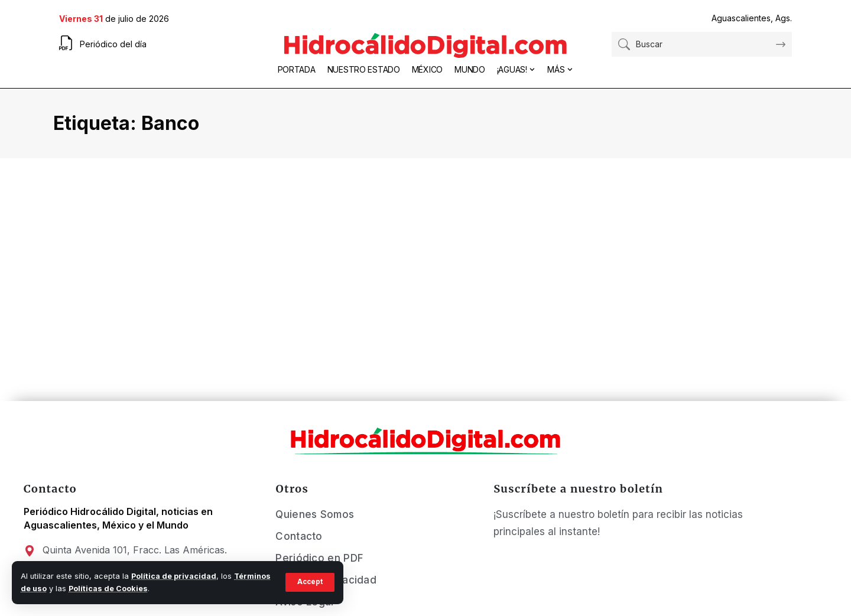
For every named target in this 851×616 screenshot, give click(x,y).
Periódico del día (113, 44)
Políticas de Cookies (108, 589)
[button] (309, 582)
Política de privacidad (174, 576)
